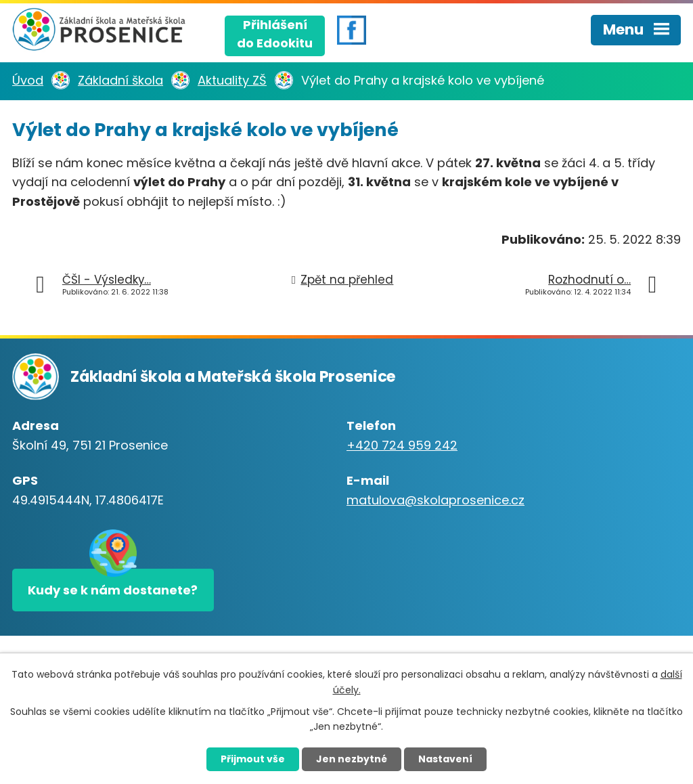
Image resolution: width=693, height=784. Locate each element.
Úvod (28, 80)
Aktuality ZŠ (232, 80)
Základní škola (120, 80)
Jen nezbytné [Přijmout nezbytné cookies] (352, 759)
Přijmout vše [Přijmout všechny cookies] (253, 759)
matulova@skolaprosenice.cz (435, 500)
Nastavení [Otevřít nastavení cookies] (445, 759)
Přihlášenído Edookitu (275, 34)
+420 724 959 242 (402, 445)
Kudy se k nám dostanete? (113, 590)
